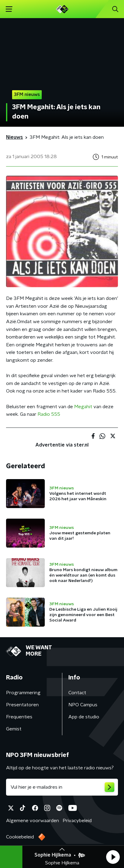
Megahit (83, 407)
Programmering (23, 693)
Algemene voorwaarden (33, 821)
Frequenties (19, 717)
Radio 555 (49, 414)
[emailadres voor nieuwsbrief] (62, 787)
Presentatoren (22, 705)
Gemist (14, 729)
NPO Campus (83, 705)
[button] (113, 857)
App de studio (84, 717)
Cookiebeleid (20, 837)
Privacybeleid (77, 821)
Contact (77, 693)
